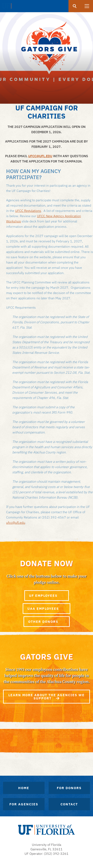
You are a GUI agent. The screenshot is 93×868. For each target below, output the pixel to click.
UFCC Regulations (28, 211)
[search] (75, 6)
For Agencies (24, 804)
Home (24, 788)
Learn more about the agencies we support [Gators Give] (46, 697)
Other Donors (47, 622)
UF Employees (47, 596)
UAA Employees (46, 609)
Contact (69, 804)
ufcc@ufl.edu (16, 523)
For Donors (69, 788)
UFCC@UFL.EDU (40, 156)
